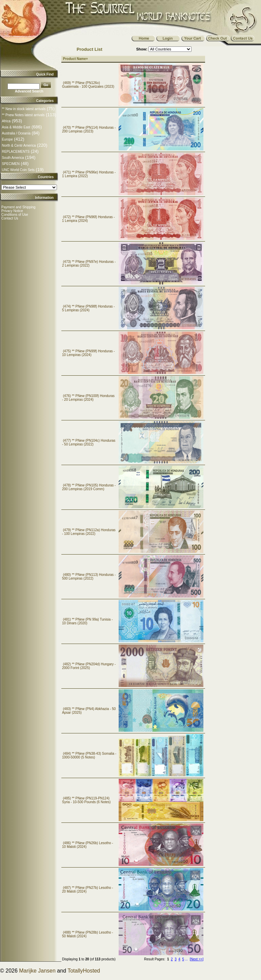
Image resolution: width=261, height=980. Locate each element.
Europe (7, 139)
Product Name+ (76, 59)
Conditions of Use (15, 215)
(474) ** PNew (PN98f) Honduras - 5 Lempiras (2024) (88, 308)
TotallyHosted (84, 971)
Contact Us (10, 218)
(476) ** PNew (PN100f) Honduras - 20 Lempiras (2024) (88, 398)
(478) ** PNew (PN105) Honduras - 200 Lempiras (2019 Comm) (89, 487)
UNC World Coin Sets (18, 170)
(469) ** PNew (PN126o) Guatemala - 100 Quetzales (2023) (88, 85)
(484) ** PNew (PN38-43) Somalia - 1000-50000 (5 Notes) (89, 755)
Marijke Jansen (37, 971)
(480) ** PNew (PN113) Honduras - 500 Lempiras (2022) (89, 577)
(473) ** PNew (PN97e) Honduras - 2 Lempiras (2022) (89, 264)
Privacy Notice (12, 211)
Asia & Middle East (16, 127)
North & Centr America (19, 145)
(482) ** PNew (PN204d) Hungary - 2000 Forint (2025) (89, 666)
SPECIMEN (11, 164)
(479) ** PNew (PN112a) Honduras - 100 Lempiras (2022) (89, 532)
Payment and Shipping (18, 207)
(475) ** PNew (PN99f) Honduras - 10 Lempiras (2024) (88, 353)
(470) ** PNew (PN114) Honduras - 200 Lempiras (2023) (89, 129)
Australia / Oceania (16, 133)
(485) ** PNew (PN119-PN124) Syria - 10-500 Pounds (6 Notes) (86, 800)
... (186, 959)
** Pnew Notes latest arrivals (23, 115)
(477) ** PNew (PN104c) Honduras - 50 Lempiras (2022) (89, 442)
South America (13, 158)
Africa (6, 121)
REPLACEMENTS (16, 152)
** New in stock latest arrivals (24, 109)
